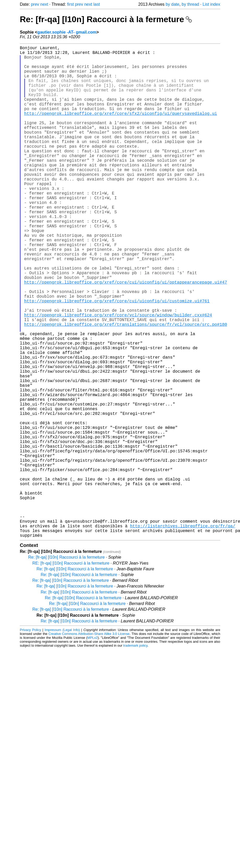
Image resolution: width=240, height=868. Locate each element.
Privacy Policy (30, 739)
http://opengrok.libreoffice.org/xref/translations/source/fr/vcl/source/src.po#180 (126, 387)
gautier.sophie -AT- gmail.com (67, 32)
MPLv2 (93, 747)
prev (35, 4)
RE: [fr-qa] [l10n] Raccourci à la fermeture (71, 673)
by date (172, 4)
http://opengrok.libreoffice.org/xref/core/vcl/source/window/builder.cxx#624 (118, 375)
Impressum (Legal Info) (62, 739)
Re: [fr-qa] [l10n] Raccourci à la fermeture (106, 19)
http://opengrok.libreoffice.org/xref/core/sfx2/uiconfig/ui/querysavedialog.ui (121, 129)
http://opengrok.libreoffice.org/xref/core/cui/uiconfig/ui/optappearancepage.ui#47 (126, 335)
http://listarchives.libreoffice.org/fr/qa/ (182, 633)
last (97, 4)
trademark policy (135, 755)
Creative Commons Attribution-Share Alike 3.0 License (89, 743)
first (70, 4)
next (44, 4)
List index (211, 4)
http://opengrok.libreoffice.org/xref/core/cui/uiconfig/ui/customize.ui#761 (117, 358)
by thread (190, 4)
